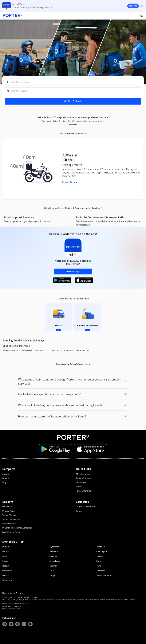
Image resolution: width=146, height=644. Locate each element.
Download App (73, 271)
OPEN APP (133, 6)
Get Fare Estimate (73, 101)
